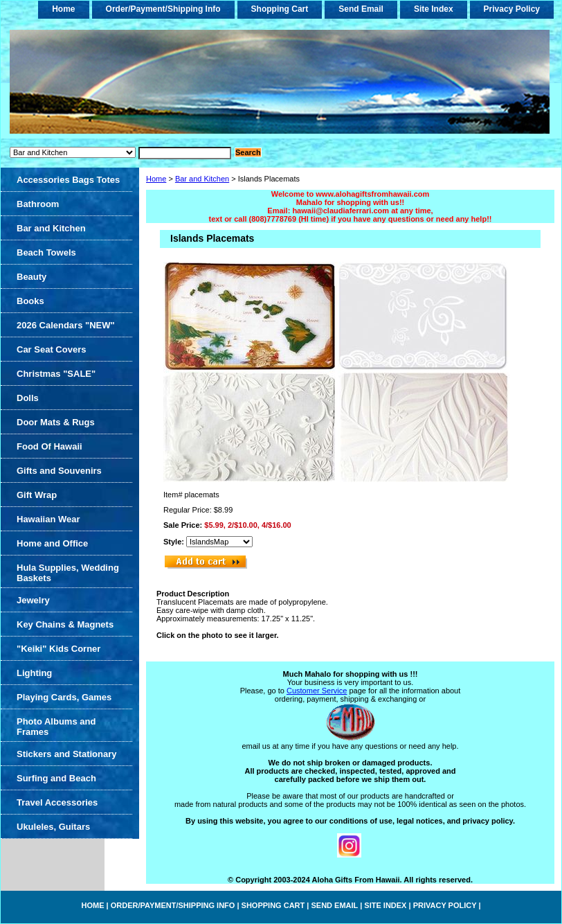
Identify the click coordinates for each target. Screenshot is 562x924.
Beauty (31, 277)
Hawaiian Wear (48, 519)
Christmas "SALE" (56, 374)
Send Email (361, 9)
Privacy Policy (512, 9)
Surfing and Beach (56, 778)
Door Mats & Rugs (56, 422)
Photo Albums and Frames (56, 727)
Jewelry (33, 600)
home (63, 9)
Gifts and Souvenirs (59, 471)
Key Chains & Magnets (65, 624)
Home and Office (52, 543)
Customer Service (317, 691)
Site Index (434, 9)
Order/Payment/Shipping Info (163, 9)
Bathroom (38, 204)
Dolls (28, 398)
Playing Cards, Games (64, 697)
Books (30, 301)
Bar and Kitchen (202, 179)
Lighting (34, 673)
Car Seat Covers (51, 349)
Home (156, 179)
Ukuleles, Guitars (53, 827)
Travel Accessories (57, 802)
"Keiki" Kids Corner (58, 649)
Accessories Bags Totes (68, 180)
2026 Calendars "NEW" (66, 325)
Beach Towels (46, 252)
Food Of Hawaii (49, 446)
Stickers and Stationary (67, 754)
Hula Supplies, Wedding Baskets (68, 573)
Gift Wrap (37, 495)
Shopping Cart (280, 9)
